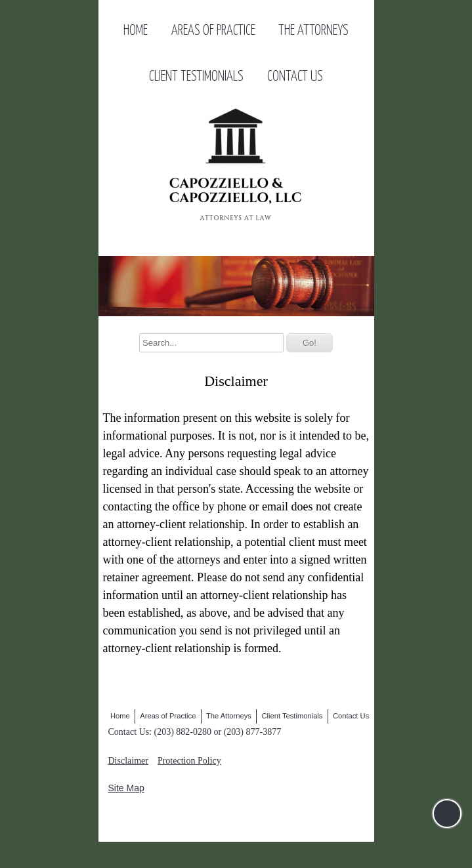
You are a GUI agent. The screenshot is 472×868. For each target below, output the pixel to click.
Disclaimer (128, 761)
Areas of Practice (213, 31)
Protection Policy (189, 761)
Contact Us (295, 77)
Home (136, 31)
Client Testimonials (196, 77)
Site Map (126, 788)
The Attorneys (313, 31)
